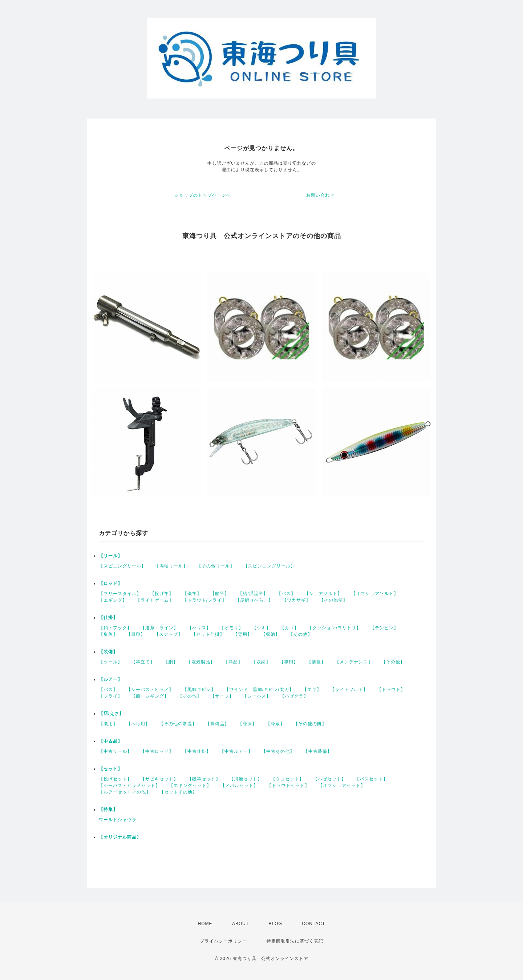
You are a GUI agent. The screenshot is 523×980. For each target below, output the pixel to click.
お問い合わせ (320, 195)
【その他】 (301, 634)
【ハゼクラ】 (294, 696)
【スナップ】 (169, 634)
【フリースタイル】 (120, 594)
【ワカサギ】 (296, 600)
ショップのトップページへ (203, 195)
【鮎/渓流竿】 (253, 594)
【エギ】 (312, 690)
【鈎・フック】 (115, 628)
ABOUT (240, 924)
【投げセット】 (115, 779)
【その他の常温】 (178, 724)
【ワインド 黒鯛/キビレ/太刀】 (259, 690)
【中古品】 (111, 741)
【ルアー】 (111, 679)
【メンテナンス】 (354, 662)
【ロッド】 (111, 583)
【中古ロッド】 (157, 751)
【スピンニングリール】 (269, 566)
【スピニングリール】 (122, 566)
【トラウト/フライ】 (205, 600)
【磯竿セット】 (204, 779)
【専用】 (243, 634)
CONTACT (313, 924)
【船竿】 (220, 594)
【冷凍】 (247, 724)
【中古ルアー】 (236, 751)
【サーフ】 (222, 696)
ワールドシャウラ (118, 820)
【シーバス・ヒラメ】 (150, 690)
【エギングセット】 (190, 786)
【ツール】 (111, 662)
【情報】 (316, 662)
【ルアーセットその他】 (125, 792)
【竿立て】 (143, 662)
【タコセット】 (287, 779)
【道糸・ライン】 (159, 628)
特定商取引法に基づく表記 (295, 941)
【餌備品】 (217, 724)
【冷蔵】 (275, 724)
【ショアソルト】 (323, 594)
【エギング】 (113, 600)
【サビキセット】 (159, 779)
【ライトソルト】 (349, 690)
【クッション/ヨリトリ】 (334, 628)
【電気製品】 (201, 662)
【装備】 (108, 652)
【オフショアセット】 (342, 786)
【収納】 (271, 634)
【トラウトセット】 (288, 786)
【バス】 (286, 594)
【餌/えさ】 (111, 714)
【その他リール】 (216, 566)
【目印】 (136, 634)
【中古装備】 (318, 751)
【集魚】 (108, 634)
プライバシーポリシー (223, 941)
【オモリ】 (232, 628)
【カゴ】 (289, 628)
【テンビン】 (384, 628)
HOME (205, 924)
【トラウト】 (391, 690)
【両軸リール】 (171, 566)
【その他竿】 (333, 600)
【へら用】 (138, 724)
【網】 (171, 662)
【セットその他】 (178, 792)
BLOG (275, 924)
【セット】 (111, 769)
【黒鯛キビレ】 (199, 690)
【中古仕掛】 (197, 751)
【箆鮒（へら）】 (254, 600)
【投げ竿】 (162, 594)
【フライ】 (111, 696)
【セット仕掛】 (208, 634)
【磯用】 (108, 724)
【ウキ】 (261, 628)
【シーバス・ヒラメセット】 (129, 786)
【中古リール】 (115, 751)
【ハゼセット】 (330, 779)
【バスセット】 (371, 779)
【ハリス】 (199, 628)
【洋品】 (233, 662)
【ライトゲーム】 (155, 600)
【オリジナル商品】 (120, 837)
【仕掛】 (108, 618)
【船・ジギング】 (150, 696)
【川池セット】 (246, 779)
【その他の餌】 (310, 724)
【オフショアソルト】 (375, 594)
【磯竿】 (192, 594)
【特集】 (108, 810)
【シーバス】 (257, 696)
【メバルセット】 (239, 786)
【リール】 (111, 556)
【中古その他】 (278, 751)
